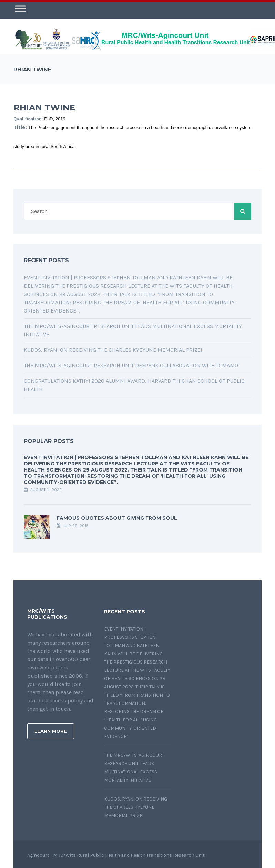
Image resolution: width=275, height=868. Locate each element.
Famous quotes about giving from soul (117, 516)
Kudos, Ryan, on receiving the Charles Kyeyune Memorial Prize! (113, 348)
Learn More (51, 729)
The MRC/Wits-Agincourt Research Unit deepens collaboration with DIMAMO (131, 364)
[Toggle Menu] (20, 7)
